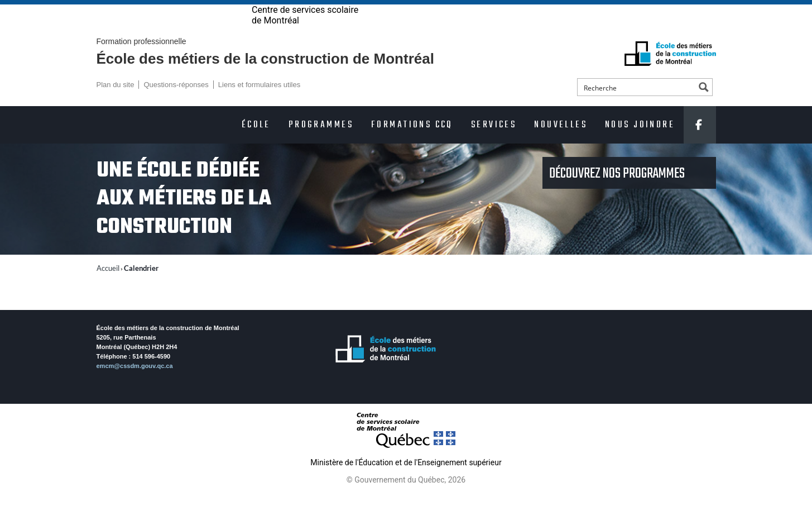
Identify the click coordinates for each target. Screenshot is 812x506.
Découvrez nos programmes (618, 193)
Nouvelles (561, 144)
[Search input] (637, 106)
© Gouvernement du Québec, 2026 (406, 499)
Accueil (108, 287)
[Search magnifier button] (704, 106)
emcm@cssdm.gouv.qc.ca (135, 385)
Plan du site (116, 104)
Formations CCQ (412, 144)
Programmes (321, 144)
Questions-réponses (176, 104)
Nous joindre (640, 144)
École (256, 144)
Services (494, 144)
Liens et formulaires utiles (259, 104)
